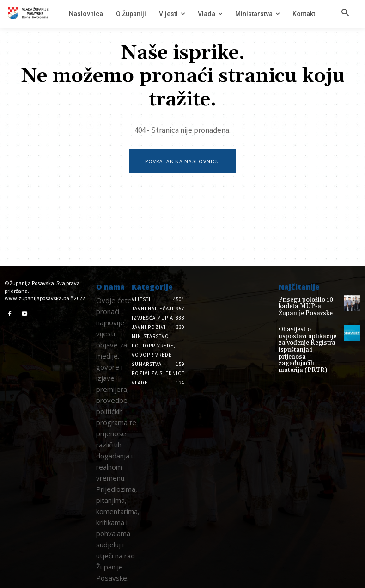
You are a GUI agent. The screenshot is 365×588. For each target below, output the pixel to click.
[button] (345, 13)
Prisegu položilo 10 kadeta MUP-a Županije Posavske (309, 306)
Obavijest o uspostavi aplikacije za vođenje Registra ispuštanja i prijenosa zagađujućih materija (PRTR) (307, 340)
